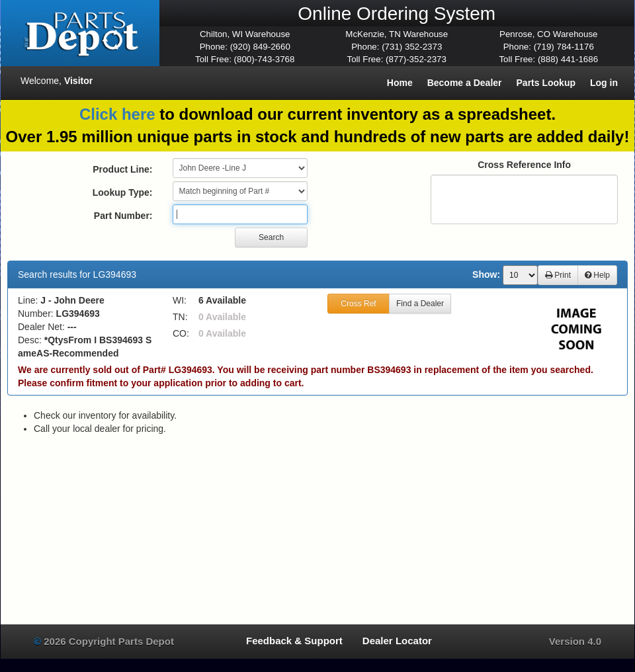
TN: (180, 317)
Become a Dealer (465, 83)
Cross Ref (358, 304)
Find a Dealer (420, 304)
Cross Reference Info (524, 165)
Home (400, 83)
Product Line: (122, 169)
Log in (604, 83)
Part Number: (123, 216)
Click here (117, 114)
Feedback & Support (294, 641)
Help (597, 275)
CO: (181, 333)
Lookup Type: (123, 192)
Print (558, 275)
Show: (486, 274)
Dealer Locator (397, 641)
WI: (180, 300)
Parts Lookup (546, 83)
